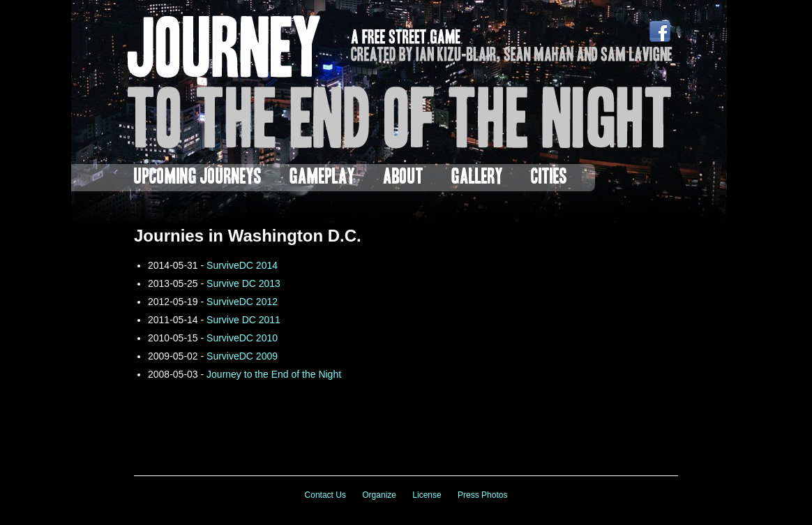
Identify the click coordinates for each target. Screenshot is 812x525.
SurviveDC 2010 (242, 338)
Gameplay (322, 178)
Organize (379, 495)
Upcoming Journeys (198, 178)
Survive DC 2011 (243, 320)
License (427, 495)
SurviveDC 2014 (242, 265)
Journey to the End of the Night (274, 374)
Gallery (477, 178)
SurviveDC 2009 (242, 356)
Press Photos (482, 495)
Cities (549, 178)
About (403, 178)
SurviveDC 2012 (242, 302)
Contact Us (325, 495)
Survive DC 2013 (243, 283)
